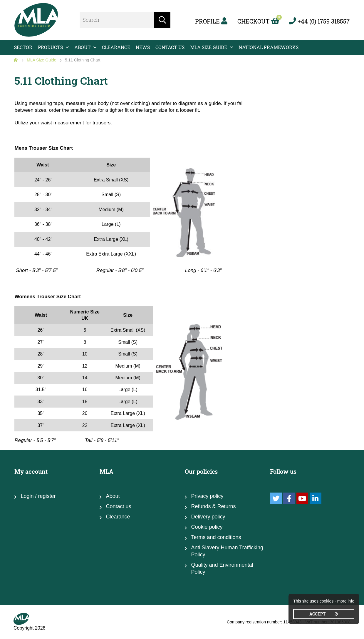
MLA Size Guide (209, 47)
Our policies (201, 471)
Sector (23, 47)
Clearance (116, 47)
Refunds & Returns (213, 506)
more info (346, 601)
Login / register (38, 496)
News (143, 47)
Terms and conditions (216, 537)
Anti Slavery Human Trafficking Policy (227, 551)
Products (50, 47)
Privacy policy (207, 496)
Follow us (283, 471)
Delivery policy (208, 517)
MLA (106, 471)
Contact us (170, 47)
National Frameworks (269, 47)
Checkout (258, 21)
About (83, 47)
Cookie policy (207, 527)
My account (31, 471)
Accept (318, 614)
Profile (211, 21)
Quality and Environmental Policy (222, 568)
